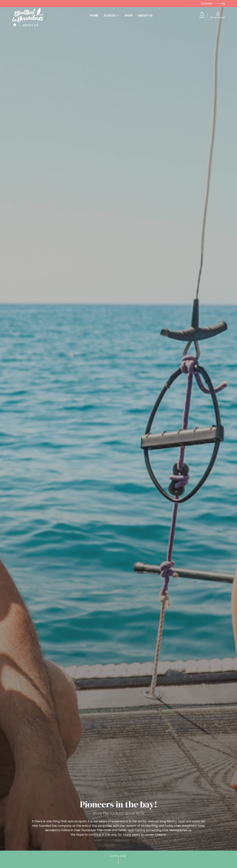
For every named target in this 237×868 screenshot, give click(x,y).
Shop (128, 15)
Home (94, 15)
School (111, 15)
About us (145, 15)
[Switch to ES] (224, 4)
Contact (207, 4)
